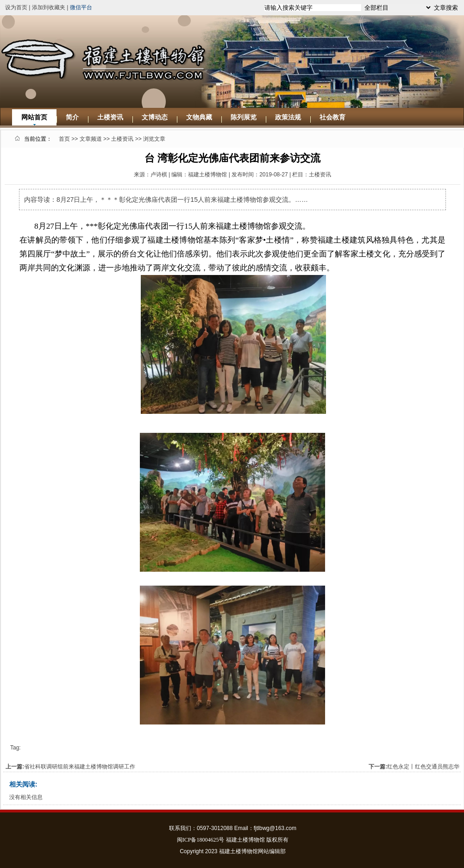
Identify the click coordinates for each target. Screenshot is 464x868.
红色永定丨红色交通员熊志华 (423, 767)
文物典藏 (199, 117)
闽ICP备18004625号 (201, 840)
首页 (64, 139)
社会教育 (332, 117)
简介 (72, 117)
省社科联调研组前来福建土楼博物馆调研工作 (80, 767)
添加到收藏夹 (49, 7)
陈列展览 (244, 117)
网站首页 (34, 117)
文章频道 (91, 139)
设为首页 (16, 7)
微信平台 (81, 7)
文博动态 (155, 117)
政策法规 (288, 117)
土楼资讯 (110, 117)
